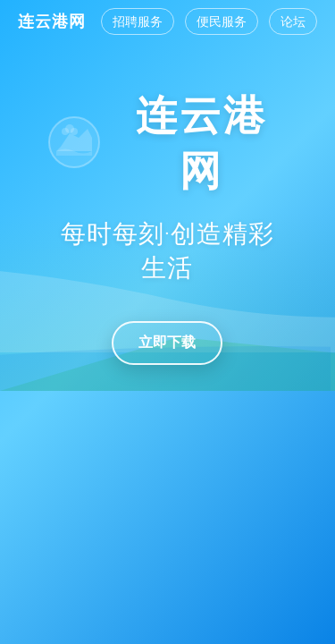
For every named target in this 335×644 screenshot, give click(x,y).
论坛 (293, 21)
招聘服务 (138, 21)
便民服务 (222, 21)
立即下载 (167, 342)
